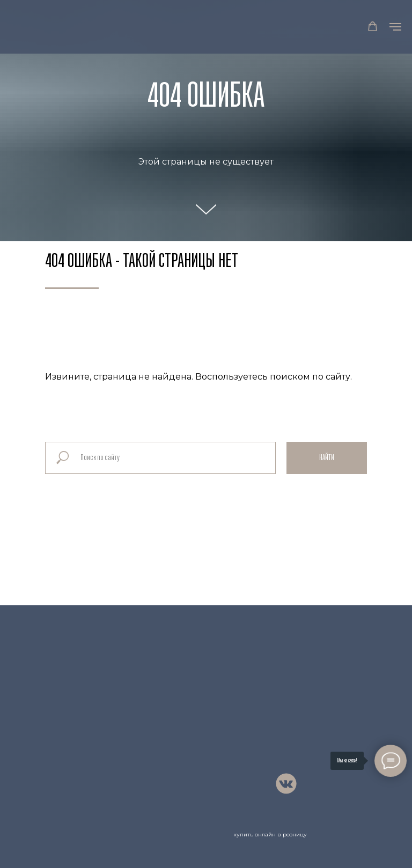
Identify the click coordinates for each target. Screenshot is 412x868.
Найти (327, 458)
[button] (373, 27)
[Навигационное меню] (395, 27)
